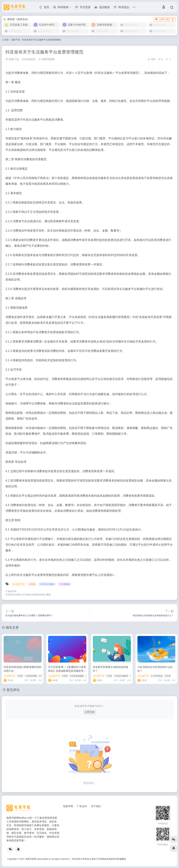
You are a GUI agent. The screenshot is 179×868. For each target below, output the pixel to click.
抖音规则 (106, 575)
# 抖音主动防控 (121, 676)
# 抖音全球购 (31, 676)
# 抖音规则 (65, 584)
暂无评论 (13, 690)
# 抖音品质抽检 (77, 676)
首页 (7, 40)
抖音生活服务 (104, 73)
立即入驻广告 (165, 19)
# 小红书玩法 (157, 676)
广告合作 (82, 806)
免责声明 (68, 806)
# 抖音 (32, 584)
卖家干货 (16, 40)
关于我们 (96, 806)
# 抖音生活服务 (47, 584)
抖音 (69, 73)
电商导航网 (47, 59)
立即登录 (90, 712)
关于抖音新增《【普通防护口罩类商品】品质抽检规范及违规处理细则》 (67, 671)
